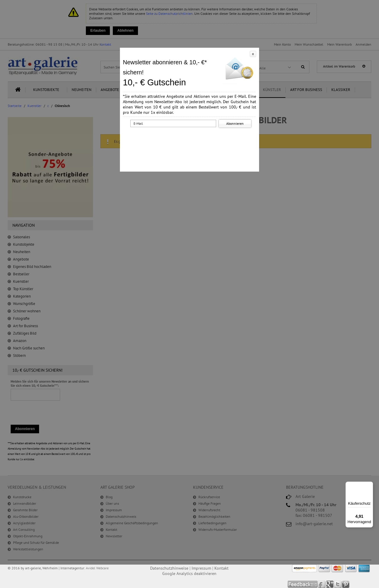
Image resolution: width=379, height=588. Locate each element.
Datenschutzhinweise (169, 568)
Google (330, 584)
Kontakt (221, 568)
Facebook (322, 584)
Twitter (338, 584)
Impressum (201, 568)
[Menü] (370, 485)
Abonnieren (235, 123)
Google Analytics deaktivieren (189, 573)
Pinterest (346, 584)
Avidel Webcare (97, 568)
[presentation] (191, 140)
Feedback (303, 584)
